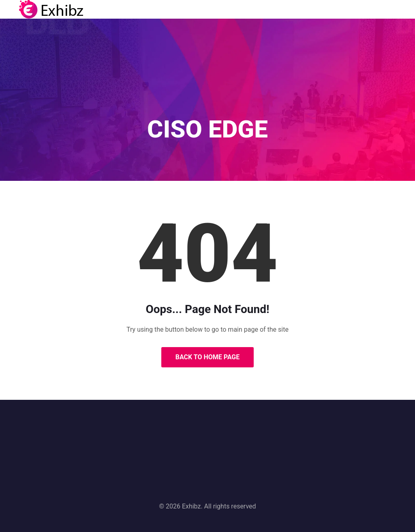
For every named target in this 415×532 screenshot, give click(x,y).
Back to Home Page (208, 357)
